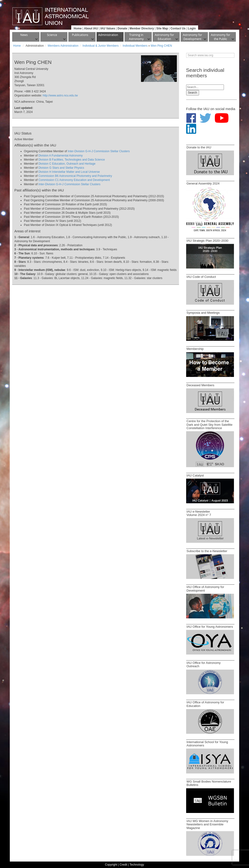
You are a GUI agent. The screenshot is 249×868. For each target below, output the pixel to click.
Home (78, 28)
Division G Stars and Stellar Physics (61, 168)
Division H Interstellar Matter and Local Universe (69, 172)
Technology (137, 865)
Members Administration (63, 46)
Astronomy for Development (192, 37)
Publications (80, 35)
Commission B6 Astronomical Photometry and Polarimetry (75, 176)
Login (192, 28)
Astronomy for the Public (220, 37)
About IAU (91, 28)
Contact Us (178, 28)
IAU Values (108, 28)
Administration (108, 35)
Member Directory (142, 28)
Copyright (111, 865)
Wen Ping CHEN (161, 46)
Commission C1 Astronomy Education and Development (74, 180)
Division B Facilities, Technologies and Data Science (72, 160)
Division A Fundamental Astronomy (61, 156)
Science (52, 35)
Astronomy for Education (164, 37)
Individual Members (135, 46)
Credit (123, 865)
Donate (122, 28)
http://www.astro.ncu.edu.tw (60, 95)
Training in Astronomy (136, 37)
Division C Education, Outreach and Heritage (67, 164)
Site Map (162, 28)
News (24, 35)
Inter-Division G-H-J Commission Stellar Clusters (99, 151)
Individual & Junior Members (100, 46)
